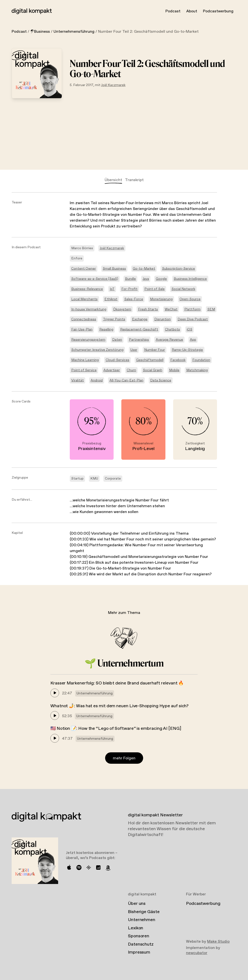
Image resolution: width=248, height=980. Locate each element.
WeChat (171, 309)
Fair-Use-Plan (82, 329)
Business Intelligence (190, 279)
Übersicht (113, 180)
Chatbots (172, 329)
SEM (211, 309)
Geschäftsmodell (150, 360)
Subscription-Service (178, 269)
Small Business (114, 269)
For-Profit (129, 289)
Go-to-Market (144, 269)
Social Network (183, 289)
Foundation (201, 360)
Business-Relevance (87, 289)
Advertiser (112, 370)
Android (97, 380)
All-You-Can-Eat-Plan (126, 380)
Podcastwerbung (218, 11)
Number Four (155, 350)
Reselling (106, 329)
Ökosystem (122, 309)
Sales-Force (134, 299)
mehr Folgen (124, 758)
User (134, 350)
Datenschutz (141, 944)
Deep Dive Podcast (193, 319)
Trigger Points (114, 319)
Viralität (77, 380)
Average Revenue (169, 340)
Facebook (178, 360)
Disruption (163, 319)
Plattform (192, 309)
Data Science (161, 380)
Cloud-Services (117, 360)
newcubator (197, 953)
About (192, 11)
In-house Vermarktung (89, 309)
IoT (112, 289)
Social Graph (153, 370)
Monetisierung (161, 299)
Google (161, 279)
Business (40, 32)
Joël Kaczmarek (113, 85)
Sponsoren (139, 936)
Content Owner (84, 269)
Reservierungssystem (88, 340)
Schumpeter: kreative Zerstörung (97, 350)
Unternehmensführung (74, 32)
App (193, 340)
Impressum (139, 952)
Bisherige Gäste (144, 912)
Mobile (174, 370)
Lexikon (136, 928)
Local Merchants (84, 299)
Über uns (137, 904)
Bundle (130, 279)
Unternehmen (142, 920)
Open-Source (190, 299)
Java (146, 279)
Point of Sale (155, 289)
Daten (117, 340)
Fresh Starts (148, 309)
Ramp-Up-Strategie (187, 350)
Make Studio (218, 942)
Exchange (140, 319)
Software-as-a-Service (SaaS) (95, 279)
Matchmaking (197, 370)
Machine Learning (85, 360)
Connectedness (84, 319)
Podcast (173, 11)
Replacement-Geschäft (139, 329)
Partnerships (139, 340)
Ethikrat (111, 299)
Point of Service (84, 370)
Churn (131, 370)
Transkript (134, 180)
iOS (190, 329)
